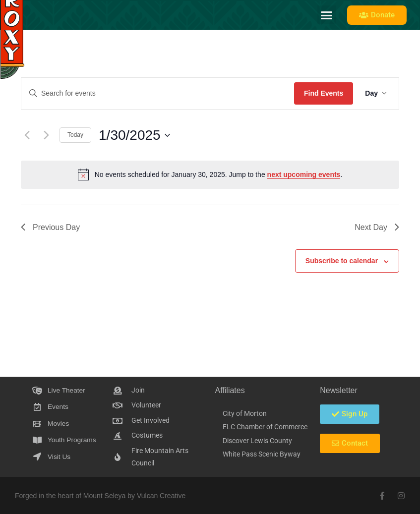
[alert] (210, 174)
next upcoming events (304, 174)
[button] (327, 15)
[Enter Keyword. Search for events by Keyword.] (158, 93)
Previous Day (50, 227)
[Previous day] (27, 135)
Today (75, 135)
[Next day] (46, 135)
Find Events (324, 93)
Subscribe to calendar (342, 261)
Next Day (377, 227)
